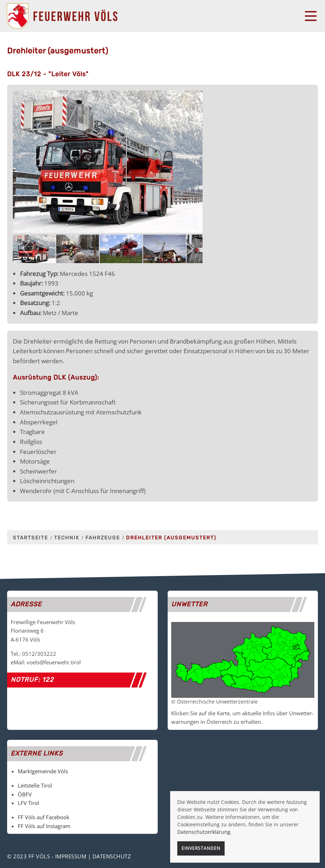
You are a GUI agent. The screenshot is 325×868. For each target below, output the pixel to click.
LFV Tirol (28, 803)
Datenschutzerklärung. (205, 832)
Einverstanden (201, 848)
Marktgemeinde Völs (43, 771)
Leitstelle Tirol (35, 785)
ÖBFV (25, 794)
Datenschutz (112, 856)
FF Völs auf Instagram (44, 826)
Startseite (30, 538)
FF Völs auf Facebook (44, 817)
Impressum (71, 856)
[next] (189, 249)
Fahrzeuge (103, 538)
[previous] (26, 249)
